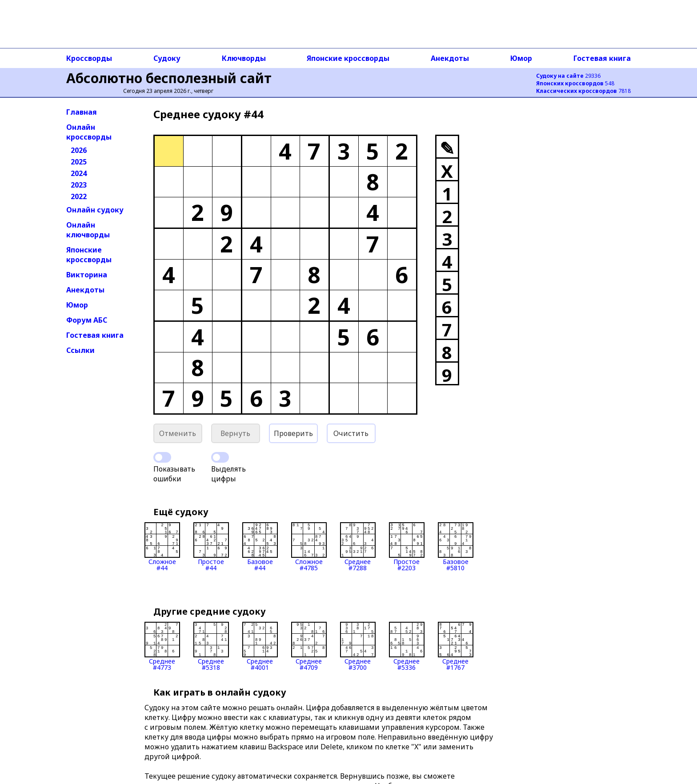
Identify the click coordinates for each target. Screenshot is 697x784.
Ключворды (244, 58)
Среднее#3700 (358, 646)
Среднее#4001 (260, 646)
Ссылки (80, 350)
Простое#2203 (407, 547)
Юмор (521, 58)
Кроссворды (89, 58)
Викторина (87, 275)
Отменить (178, 433)
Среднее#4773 (162, 646)
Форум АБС (87, 320)
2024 (79, 173)
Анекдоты (450, 58)
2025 (79, 162)
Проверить (293, 433)
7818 (583, 91)
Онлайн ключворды (88, 230)
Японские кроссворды (348, 58)
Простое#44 (211, 547)
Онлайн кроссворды (89, 132)
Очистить (351, 433)
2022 (79, 196)
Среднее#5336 (407, 646)
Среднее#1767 (456, 646)
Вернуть (235, 433)
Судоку (167, 58)
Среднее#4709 (309, 646)
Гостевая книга (602, 58)
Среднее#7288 (358, 547)
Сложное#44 (162, 547)
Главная (82, 112)
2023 (79, 185)
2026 (79, 150)
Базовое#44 (260, 547)
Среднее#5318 (211, 646)
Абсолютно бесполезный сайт (169, 78)
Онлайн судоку (95, 210)
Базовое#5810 (456, 547)
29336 (568, 76)
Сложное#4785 (309, 547)
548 (575, 83)
